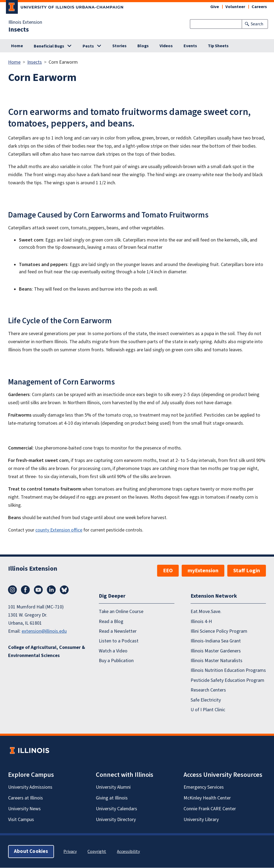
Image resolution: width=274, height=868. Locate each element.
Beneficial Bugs (49, 46)
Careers (259, 7)
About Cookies (31, 852)
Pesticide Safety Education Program (227, 680)
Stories (119, 46)
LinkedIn (51, 590)
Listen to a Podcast (119, 641)
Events (190, 46)
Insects (19, 30)
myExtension (203, 571)
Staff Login (247, 571)
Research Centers (208, 690)
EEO (168, 571)
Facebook (25, 590)
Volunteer (235, 7)
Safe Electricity (206, 700)
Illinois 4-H (201, 622)
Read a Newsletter (118, 631)
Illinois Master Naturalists (217, 661)
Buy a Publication (116, 661)
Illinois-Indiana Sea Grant (216, 641)
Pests (88, 46)
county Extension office (59, 530)
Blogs (143, 46)
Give (215, 7)
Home (17, 46)
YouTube (38, 590)
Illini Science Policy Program (219, 631)
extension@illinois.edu (44, 631)
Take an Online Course (121, 612)
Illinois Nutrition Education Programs (228, 671)
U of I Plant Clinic (208, 710)
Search (257, 24)
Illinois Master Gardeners (216, 651)
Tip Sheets (218, 46)
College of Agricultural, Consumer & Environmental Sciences (47, 651)
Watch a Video (113, 651)
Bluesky (64, 590)
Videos (166, 46)
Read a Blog (111, 622)
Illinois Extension (25, 22)
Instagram (12, 590)
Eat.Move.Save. (206, 612)
